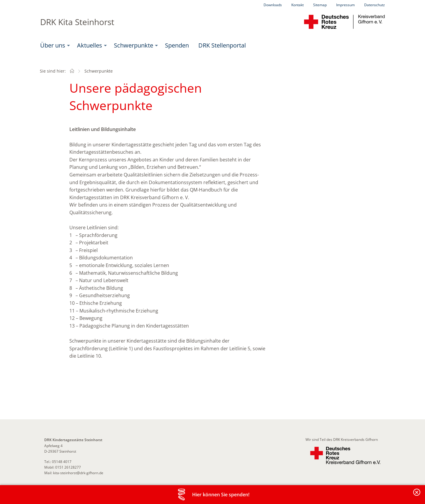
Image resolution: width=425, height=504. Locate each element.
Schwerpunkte (134, 45)
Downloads (273, 5)
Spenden (177, 45)
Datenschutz (375, 5)
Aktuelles (90, 45)
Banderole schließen (417, 496)
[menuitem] (54, 45)
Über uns (53, 45)
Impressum (345, 5)
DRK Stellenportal (222, 45)
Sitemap (320, 5)
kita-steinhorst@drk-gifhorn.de (78, 473)
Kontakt (297, 5)
